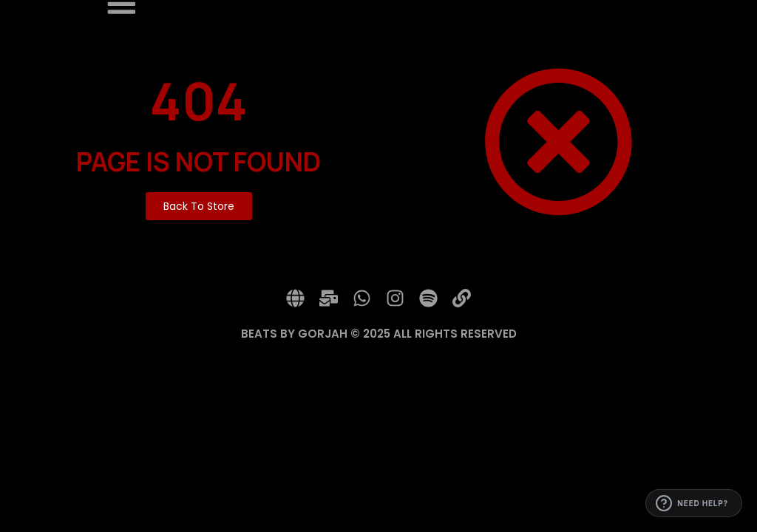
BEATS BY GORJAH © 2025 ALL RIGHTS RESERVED (379, 334)
